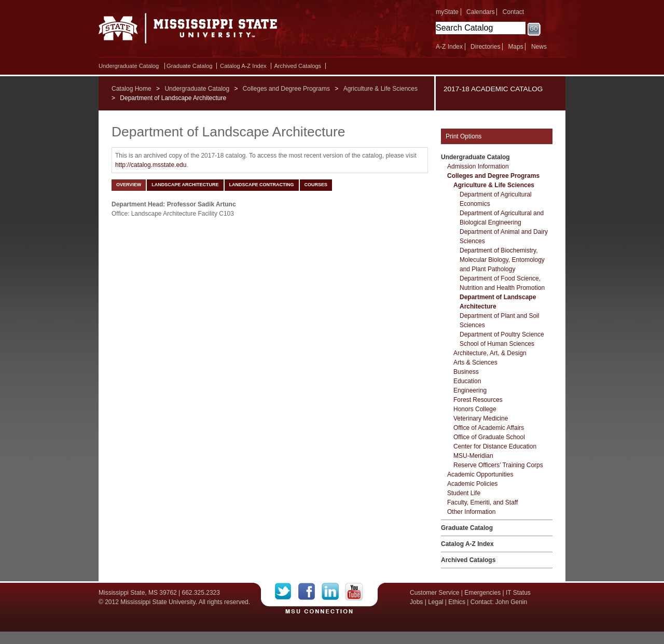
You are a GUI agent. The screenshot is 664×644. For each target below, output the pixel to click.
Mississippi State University (188, 31)
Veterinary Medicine (481, 418)
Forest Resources (478, 400)
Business (466, 372)
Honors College (475, 409)
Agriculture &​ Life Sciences (494, 185)
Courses (316, 185)
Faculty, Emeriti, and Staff (482, 502)
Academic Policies (472, 484)
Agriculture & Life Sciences (381, 89)
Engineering (470, 390)
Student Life (464, 493)
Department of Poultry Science (502, 334)
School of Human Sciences (497, 344)
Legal (435, 602)
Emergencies (482, 593)
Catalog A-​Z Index (243, 66)
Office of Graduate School (489, 437)
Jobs (416, 602)
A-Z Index (449, 47)
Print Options (464, 136)
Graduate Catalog (189, 66)
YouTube (354, 592)
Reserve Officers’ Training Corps (498, 465)
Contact (513, 12)
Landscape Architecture (185, 185)
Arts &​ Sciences (475, 362)
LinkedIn (333, 592)
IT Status (518, 593)
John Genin (511, 602)
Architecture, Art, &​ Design (490, 353)
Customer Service (434, 593)
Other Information (471, 512)
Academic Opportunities (480, 474)
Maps (515, 47)
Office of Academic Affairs (489, 428)
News (539, 47)
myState (447, 12)
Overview (129, 185)
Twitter (287, 592)
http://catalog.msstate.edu (151, 165)
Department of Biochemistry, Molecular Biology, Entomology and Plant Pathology (502, 260)
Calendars (481, 12)
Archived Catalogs (298, 66)
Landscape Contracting (262, 185)
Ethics (457, 602)
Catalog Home (132, 89)
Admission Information (478, 166)
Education (467, 381)
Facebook (310, 592)
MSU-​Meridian (473, 456)
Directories (485, 47)
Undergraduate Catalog (129, 66)
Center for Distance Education (495, 446)
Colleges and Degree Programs (286, 89)
